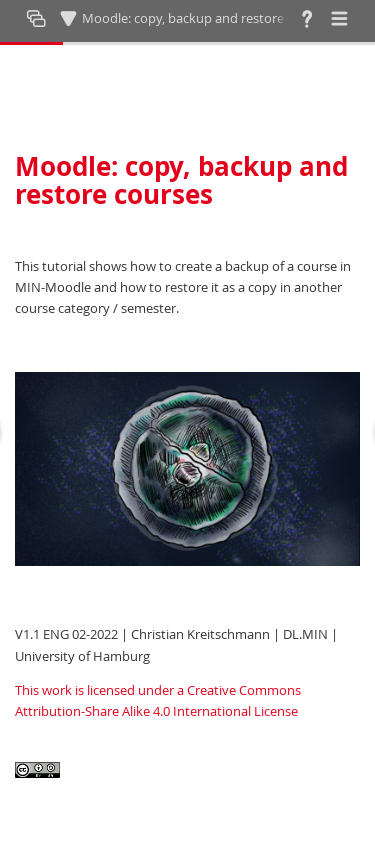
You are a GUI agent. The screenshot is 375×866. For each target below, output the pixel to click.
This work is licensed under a (101, 690)
